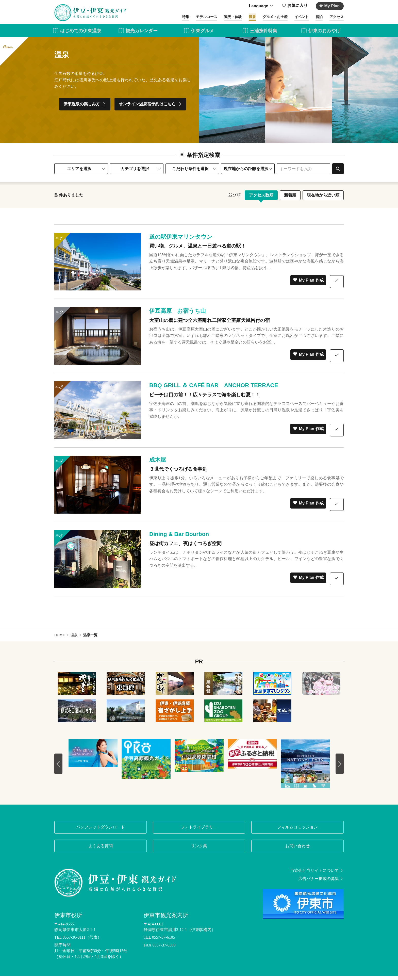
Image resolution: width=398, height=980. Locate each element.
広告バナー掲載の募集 (321, 883)
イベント (295, 20)
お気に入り (295, 6)
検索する (338, 173)
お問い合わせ (297, 850)
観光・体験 (216, 20)
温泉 (238, 20)
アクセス (336, 20)
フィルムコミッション (297, 831)
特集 (161, 20)
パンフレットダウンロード (101, 831)
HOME (60, 640)
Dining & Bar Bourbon (179, 539)
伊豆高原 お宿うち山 (178, 315)
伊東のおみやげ (321, 35)
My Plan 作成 (308, 285)
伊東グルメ (199, 35)
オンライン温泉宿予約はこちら (151, 109)
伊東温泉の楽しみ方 (85, 109)
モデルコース (185, 20)
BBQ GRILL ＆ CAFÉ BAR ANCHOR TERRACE (214, 390)
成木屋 (158, 464)
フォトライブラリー (199, 831)
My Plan (329, 6)
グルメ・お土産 (264, 20)
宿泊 (315, 20)
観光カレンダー (138, 35)
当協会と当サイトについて (317, 875)
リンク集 (199, 850)
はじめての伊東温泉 (77, 35)
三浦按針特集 (260, 35)
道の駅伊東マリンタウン (181, 241)
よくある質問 (101, 850)
